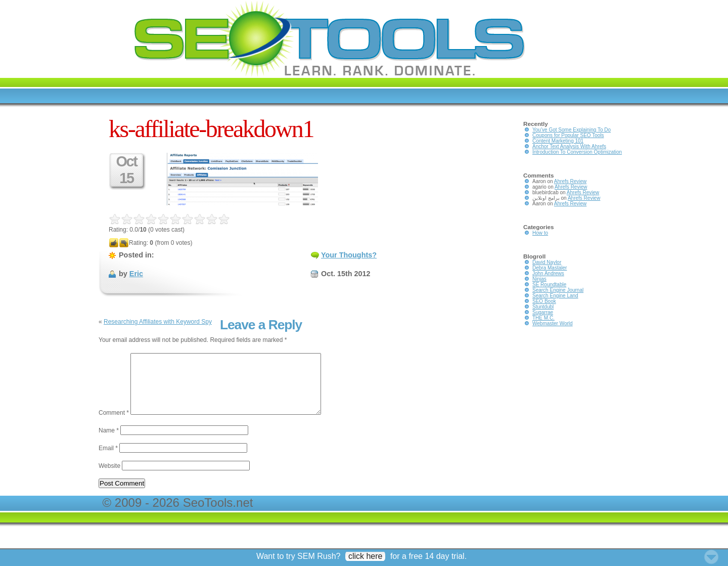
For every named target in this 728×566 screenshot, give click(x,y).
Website (109, 478)
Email (108, 460)
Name (109, 443)
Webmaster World (553, 323)
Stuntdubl (543, 307)
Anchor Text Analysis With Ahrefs (569, 146)
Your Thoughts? (349, 255)
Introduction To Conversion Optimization (577, 152)
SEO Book (544, 301)
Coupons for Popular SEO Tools (568, 135)
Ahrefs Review (570, 181)
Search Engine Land (555, 296)
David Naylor (547, 262)
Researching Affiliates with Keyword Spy (158, 322)
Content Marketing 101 (558, 141)
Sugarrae (543, 312)
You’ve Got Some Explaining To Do (572, 130)
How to (540, 233)
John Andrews (548, 273)
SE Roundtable (549, 285)
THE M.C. (543, 318)
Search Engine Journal (558, 290)
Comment (114, 425)
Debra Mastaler (550, 268)
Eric (136, 274)
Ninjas (539, 279)
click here (366, 556)
